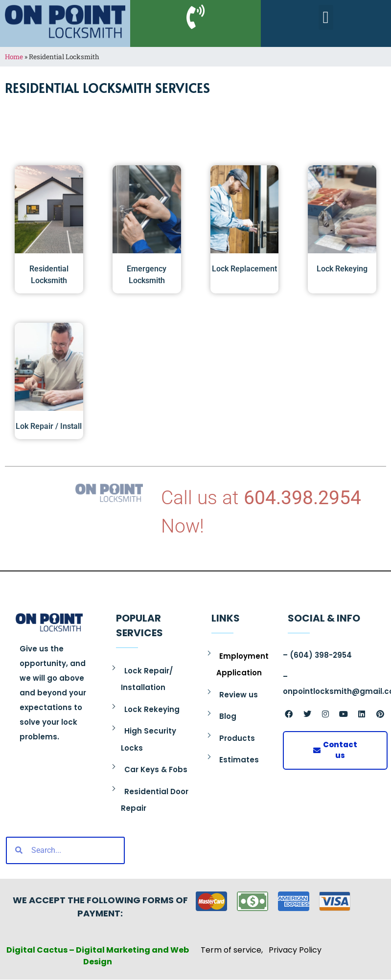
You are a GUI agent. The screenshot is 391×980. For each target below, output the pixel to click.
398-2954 (332, 655)
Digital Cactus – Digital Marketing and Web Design (98, 956)
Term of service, (235, 950)
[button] (326, 17)
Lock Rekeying (152, 709)
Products (237, 738)
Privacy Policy (295, 950)
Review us (239, 695)
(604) (301, 655)
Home (14, 57)
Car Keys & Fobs (156, 769)
